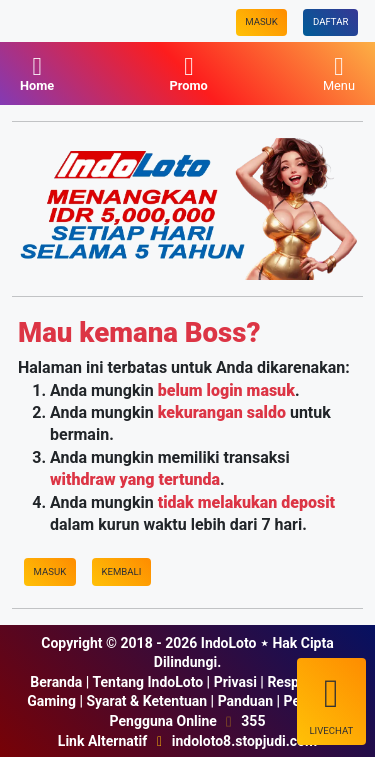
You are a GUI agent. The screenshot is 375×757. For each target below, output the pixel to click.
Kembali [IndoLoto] (121, 571)
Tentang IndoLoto (147, 682)
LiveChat (331, 703)
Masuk (261, 21)
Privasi (235, 682)
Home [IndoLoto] (37, 73)
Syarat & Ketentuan (146, 701)
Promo (188, 73)
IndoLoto (229, 643)
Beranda (56, 682)
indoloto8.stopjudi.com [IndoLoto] (244, 741)
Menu (339, 73)
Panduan (245, 701)
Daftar (330, 21)
